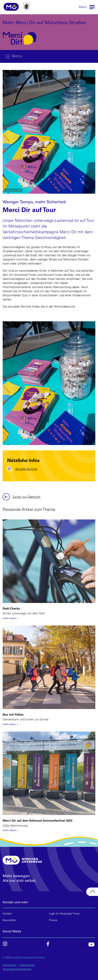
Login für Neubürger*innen (64, 914)
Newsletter (9, 920)
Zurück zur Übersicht (26, 497)
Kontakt (7, 914)
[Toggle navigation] (92, 7)
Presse (53, 920)
